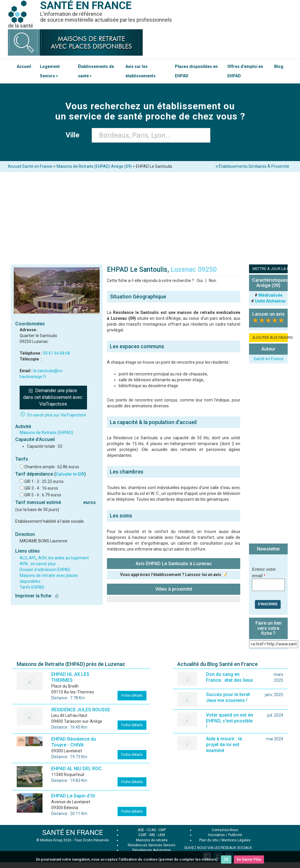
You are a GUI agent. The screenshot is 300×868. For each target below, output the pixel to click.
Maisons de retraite (152, 840)
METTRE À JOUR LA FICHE (270, 269)
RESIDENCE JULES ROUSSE (81, 710)
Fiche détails (132, 695)
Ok (226, 859)
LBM (161, 835)
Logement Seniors (50, 71)
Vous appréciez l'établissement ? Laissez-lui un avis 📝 (174, 575)
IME (152, 835)
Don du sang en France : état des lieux (229, 677)
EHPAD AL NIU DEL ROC (76, 769)
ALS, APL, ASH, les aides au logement (54, 558)
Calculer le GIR (70, 474)
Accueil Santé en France (30, 166)
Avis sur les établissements (140, 71)
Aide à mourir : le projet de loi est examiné (224, 745)
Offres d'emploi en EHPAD (245, 71)
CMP (162, 830)
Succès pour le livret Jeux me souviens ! (228, 697)
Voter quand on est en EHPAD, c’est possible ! (230, 721)
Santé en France (269, 359)
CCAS (151, 830)
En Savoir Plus (249, 859)
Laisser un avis (269, 314)
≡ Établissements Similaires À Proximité (252, 166)
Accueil (24, 66)
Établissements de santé (96, 71)
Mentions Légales (236, 840)
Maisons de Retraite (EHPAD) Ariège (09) (94, 166)
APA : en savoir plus (38, 564)
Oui (200, 281)
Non (213, 281)
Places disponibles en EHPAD (196, 71)
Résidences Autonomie (152, 850)
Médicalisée (270, 295)
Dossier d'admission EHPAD (45, 570)
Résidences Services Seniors (152, 845)
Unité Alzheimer (270, 301)
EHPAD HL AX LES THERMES (70, 677)
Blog (279, 66)
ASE (141, 830)
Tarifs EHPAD (32, 587)
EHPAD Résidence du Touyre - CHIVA (74, 742)
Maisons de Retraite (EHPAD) (46, 433)
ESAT (143, 835)
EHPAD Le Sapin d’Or (73, 796)
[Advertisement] (150, 216)
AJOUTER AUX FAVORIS (270, 338)
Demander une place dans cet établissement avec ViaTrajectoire (53, 397)
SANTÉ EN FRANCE (73, 833)
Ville (74, 135)
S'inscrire (268, 604)
